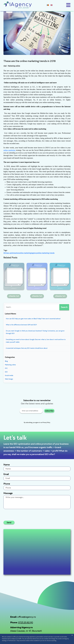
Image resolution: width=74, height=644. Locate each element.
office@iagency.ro (27, 617)
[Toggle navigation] (68, 5)
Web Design (9, 379)
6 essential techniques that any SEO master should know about (27, 348)
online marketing (9, 150)
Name (7, 465)
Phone (7, 484)
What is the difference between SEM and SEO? (21, 325)
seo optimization (13, 253)
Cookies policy (63, 639)
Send (9, 522)
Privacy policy (34, 639)
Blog (6, 361)
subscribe (49, 411)
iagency (34, 253)
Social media (9, 376)
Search (64, 307)
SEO (5, 253)
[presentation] (29, 418)
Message (8, 493)
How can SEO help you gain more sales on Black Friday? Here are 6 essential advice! (33, 319)
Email (6, 474)
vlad (5, 66)
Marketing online (14, 66)
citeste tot (14, 296)
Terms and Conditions (47, 639)
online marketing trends (46, 253)
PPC (6, 368)
